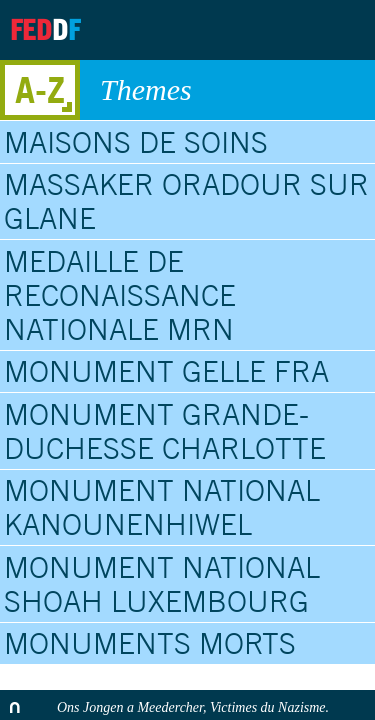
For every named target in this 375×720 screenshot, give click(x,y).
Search (343, 30)
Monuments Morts (150, 643)
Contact (286, 30)
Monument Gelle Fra (166, 371)
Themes (227, 90)
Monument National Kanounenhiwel (162, 507)
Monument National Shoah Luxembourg (162, 584)
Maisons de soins (136, 142)
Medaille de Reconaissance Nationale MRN (120, 295)
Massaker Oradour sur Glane (186, 201)
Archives (236, 30)
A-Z (40, 89)
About (186, 30)
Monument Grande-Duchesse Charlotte (165, 431)
